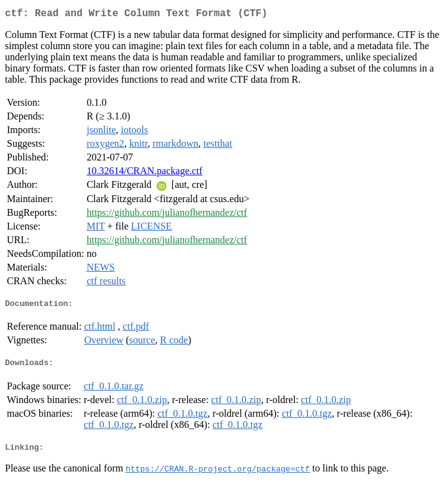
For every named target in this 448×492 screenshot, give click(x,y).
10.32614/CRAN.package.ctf (144, 173)
